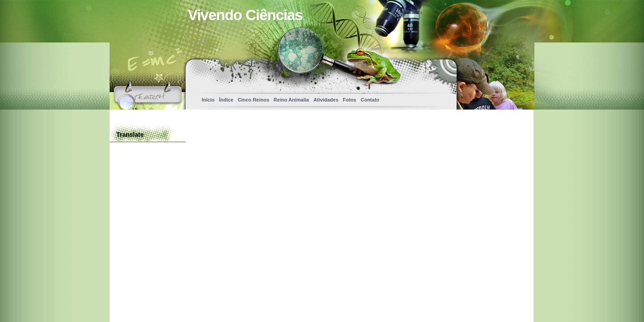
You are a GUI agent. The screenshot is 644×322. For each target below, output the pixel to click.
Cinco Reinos (254, 100)
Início (208, 100)
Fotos (350, 100)
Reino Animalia (291, 100)
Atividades (326, 100)
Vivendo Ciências (245, 15)
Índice (226, 100)
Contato (370, 100)
